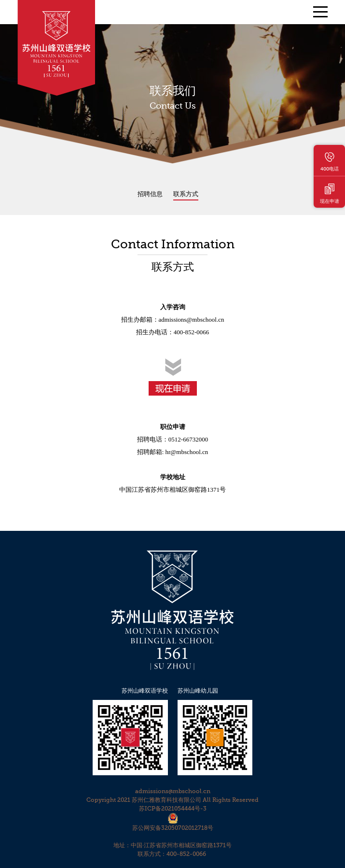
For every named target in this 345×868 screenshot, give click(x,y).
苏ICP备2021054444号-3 (173, 809)
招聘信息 (150, 194)
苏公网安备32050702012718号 (173, 828)
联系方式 (186, 194)
